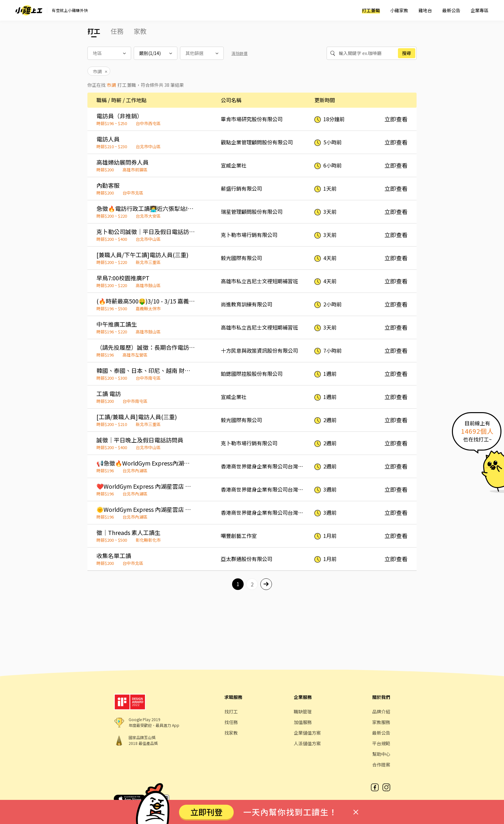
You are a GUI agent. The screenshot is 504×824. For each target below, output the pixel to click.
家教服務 (381, 722)
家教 (140, 31)
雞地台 (425, 10)
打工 (94, 31)
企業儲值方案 (307, 733)
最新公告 (451, 10)
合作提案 (381, 765)
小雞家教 (399, 10)
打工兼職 (371, 10)
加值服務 (303, 722)
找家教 (231, 733)
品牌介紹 (381, 711)
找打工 (231, 711)
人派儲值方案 (307, 743)
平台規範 (381, 743)
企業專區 (480, 10)
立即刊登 (206, 812)
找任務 (231, 722)
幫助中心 (381, 754)
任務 (117, 31)
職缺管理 (303, 711)
